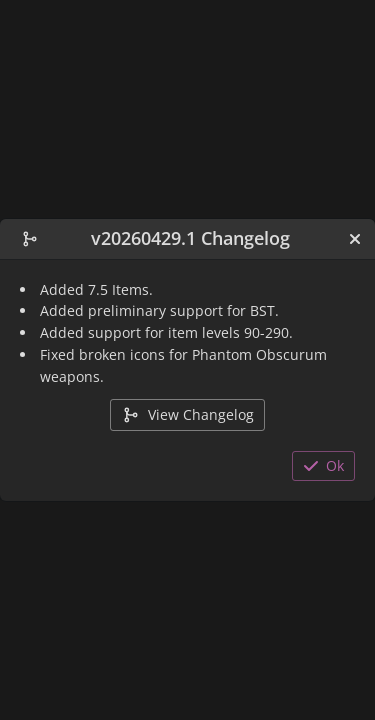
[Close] (355, 239)
